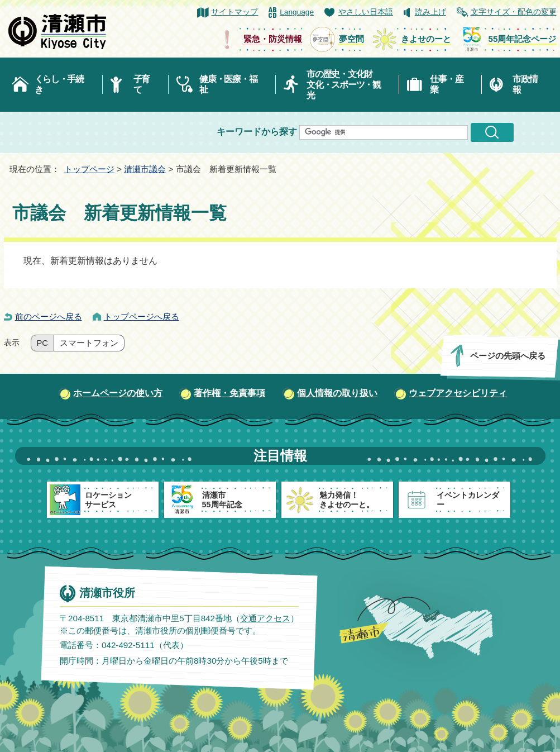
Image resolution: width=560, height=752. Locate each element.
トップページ (89, 169)
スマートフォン (89, 343)
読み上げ (430, 12)
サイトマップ (234, 12)
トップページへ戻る (142, 316)
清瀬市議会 (145, 169)
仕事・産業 (446, 84)
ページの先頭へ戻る (507, 356)
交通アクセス (265, 618)
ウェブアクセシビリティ (458, 393)
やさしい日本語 (366, 12)
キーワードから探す (257, 132)
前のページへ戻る (49, 316)
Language (297, 12)
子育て (142, 84)
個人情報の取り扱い (337, 393)
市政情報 (525, 84)
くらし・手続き (59, 84)
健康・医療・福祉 (228, 84)
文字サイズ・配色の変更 (514, 12)
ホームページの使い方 (118, 393)
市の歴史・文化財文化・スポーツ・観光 (344, 85)
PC (42, 343)
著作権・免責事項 (229, 393)
